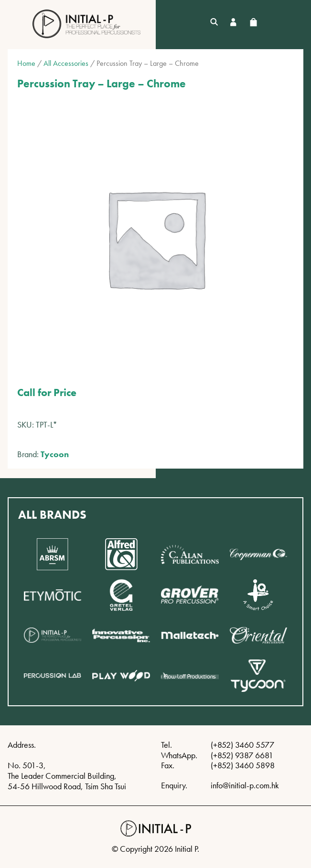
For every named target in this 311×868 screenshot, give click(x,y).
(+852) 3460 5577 (242, 745)
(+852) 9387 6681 (242, 755)
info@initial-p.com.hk (245, 785)
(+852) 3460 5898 (243, 765)
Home (26, 63)
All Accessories (66, 63)
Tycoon (55, 454)
